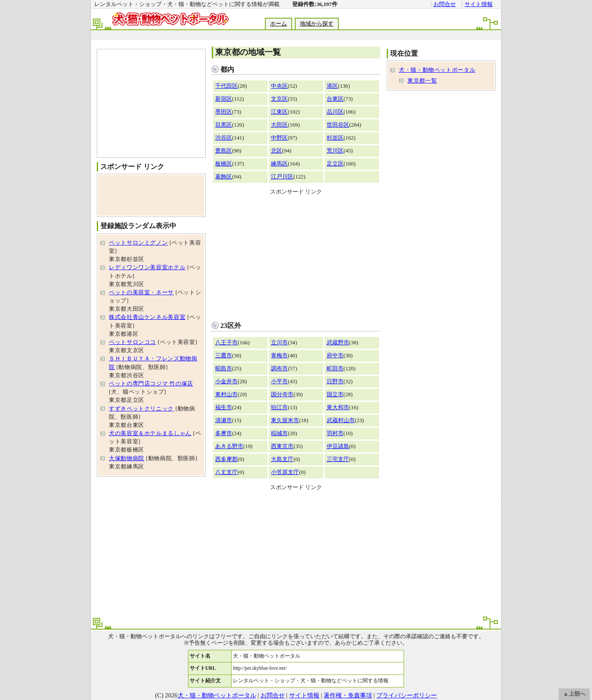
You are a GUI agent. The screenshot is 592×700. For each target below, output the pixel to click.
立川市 (279, 343)
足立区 (335, 164)
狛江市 (279, 407)
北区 (277, 151)
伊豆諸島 (338, 446)
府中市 (335, 356)
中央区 (279, 86)
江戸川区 (282, 177)
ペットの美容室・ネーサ (141, 293)
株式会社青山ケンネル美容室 (147, 317)
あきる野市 (229, 446)
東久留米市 (285, 420)
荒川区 (335, 151)
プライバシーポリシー (407, 695)
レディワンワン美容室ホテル (147, 267)
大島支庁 (282, 459)
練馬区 (279, 164)
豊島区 (224, 151)
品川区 (335, 112)
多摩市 (224, 433)
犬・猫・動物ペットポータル (437, 70)
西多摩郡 (226, 459)
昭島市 (224, 369)
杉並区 (335, 138)
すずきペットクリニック (141, 409)
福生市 (224, 407)
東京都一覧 (422, 81)
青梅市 (279, 356)
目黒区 (224, 125)
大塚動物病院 (127, 458)
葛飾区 (224, 177)
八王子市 (226, 343)
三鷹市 (224, 356)
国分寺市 (282, 395)
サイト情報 (479, 4)
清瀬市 (224, 420)
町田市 (335, 369)
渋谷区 (224, 138)
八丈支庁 (226, 472)
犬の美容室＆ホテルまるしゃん (150, 433)
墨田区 (224, 112)
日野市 (335, 382)
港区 (332, 86)
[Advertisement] (296, 35)
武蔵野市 (338, 343)
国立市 (335, 395)
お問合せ (445, 4)
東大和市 (338, 407)
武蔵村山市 (341, 420)
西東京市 (282, 446)
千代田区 (226, 86)
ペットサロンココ (132, 342)
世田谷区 (338, 125)
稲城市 (279, 433)
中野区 (279, 138)
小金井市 (226, 382)
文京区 (279, 99)
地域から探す (317, 24)
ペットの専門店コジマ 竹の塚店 (151, 384)
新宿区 (224, 99)
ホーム (278, 24)
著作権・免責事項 (348, 695)
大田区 (279, 125)
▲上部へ (574, 694)
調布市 (279, 369)
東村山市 (226, 395)
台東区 (335, 99)
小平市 (279, 382)
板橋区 (224, 164)
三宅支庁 (338, 459)
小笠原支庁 (285, 472)
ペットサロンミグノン (138, 243)
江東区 (279, 112)
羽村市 (335, 433)
